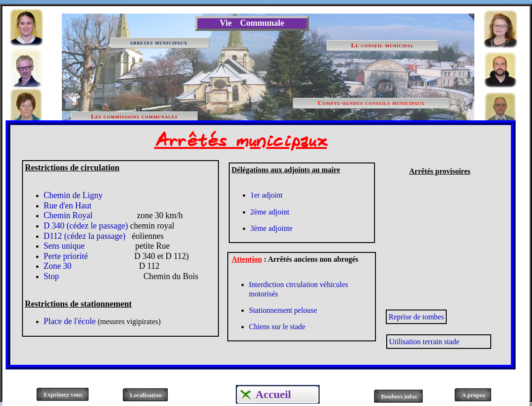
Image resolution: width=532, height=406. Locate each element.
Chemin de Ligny (73, 195)
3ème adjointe (271, 228)
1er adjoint (266, 195)
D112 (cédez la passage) (85, 236)
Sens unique (64, 246)
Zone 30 (63, 266)
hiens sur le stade (280, 327)
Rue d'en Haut (67, 206)
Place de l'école (70, 321)
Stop (121, 276)
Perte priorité (68, 256)
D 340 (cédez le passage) (86, 226)
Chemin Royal (68, 215)
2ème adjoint (270, 212)
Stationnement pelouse (283, 310)
